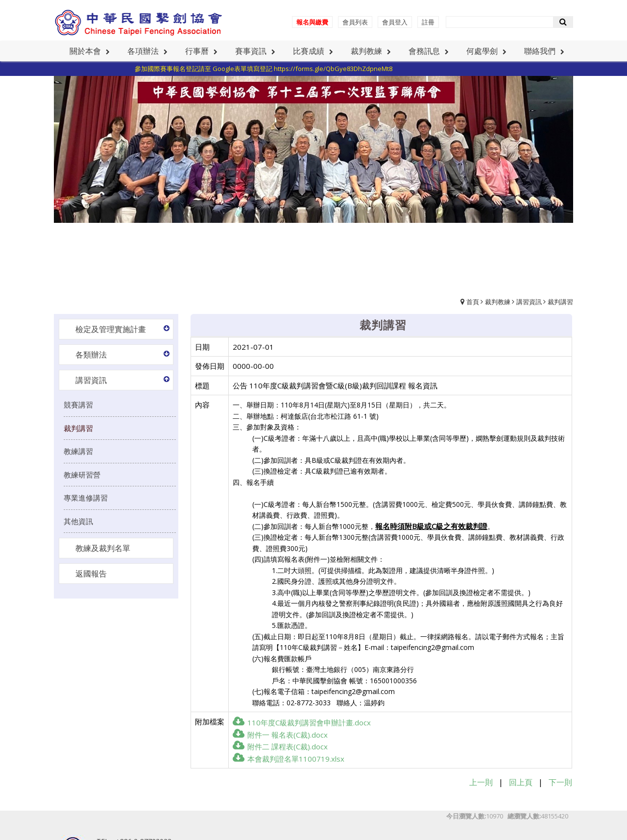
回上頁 (521, 782)
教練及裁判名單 (103, 548)
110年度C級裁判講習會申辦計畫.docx (302, 722)
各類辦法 (91, 355)
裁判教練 (498, 302)
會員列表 (355, 22)
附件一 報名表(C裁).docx (280, 735)
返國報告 (91, 574)
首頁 (473, 302)
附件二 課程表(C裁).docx (280, 746)
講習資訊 (529, 302)
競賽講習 (78, 405)
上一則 (481, 782)
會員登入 (395, 22)
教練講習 (78, 451)
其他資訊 (78, 521)
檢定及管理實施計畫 (111, 329)
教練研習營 (82, 475)
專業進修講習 (86, 498)
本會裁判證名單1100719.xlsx (289, 759)
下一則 (560, 782)
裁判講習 (560, 302)
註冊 (428, 22)
